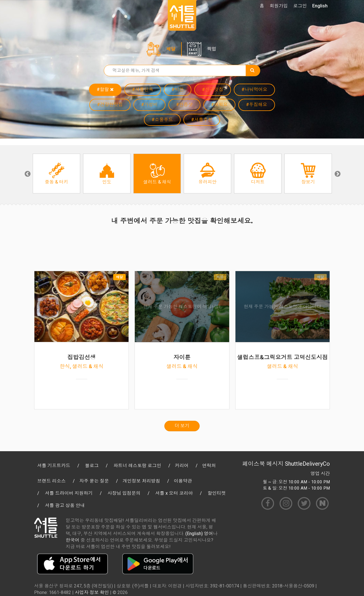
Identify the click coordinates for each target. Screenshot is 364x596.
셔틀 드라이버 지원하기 (69, 493)
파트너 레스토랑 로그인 (137, 466)
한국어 (73, 540)
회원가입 (279, 6)
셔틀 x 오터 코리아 (174, 493)
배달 (171, 49)
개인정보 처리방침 (141, 481)
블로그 (92, 466)
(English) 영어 (199, 534)
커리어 (182, 466)
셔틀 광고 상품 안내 (65, 505)
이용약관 (183, 481)
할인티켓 (217, 493)
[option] (56, 174)
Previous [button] (27, 174)
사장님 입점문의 (124, 493)
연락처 (209, 466)
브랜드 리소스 (51, 481)
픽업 (212, 49)
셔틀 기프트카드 (54, 466)
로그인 (300, 6)
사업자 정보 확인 (92, 592)
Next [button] (337, 174)
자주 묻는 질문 (94, 481)
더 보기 (182, 426)
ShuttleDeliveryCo (307, 464)
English (320, 6)
